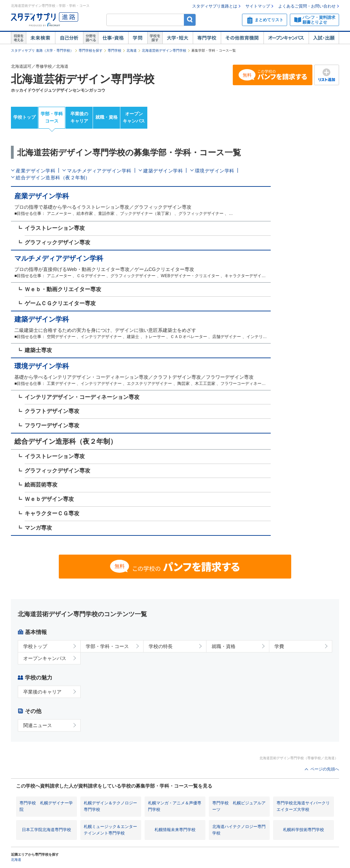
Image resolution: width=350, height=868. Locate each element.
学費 (279, 646)
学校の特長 (161, 646)
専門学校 (207, 38)
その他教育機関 (242, 38)
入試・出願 (324, 38)
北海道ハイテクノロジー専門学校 (239, 830)
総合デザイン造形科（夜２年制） (53, 178)
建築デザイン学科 (163, 171)
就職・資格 (106, 117)
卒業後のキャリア (79, 117)
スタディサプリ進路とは (215, 6)
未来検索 (41, 38)
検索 (190, 20)
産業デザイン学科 (36, 171)
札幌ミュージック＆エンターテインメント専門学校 (110, 830)
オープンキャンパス (286, 38)
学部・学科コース (52, 117)
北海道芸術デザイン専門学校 (164, 50)
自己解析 (69, 38)
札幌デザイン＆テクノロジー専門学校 (110, 806)
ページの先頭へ (325, 769)
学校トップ (24, 117)
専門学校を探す (91, 50)
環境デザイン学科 (215, 171)
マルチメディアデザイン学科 (99, 171)
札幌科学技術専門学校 (304, 830)
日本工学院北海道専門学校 (46, 830)
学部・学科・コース (107, 646)
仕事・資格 (113, 38)
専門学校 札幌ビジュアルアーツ (239, 806)
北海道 (132, 50)
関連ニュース (38, 725)
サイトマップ (258, 6)
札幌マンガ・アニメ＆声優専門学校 (175, 806)
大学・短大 (178, 38)
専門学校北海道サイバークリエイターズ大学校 (303, 806)
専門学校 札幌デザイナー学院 (46, 806)
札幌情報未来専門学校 (175, 830)
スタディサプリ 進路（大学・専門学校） (42, 50)
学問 (138, 38)
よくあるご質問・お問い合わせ (307, 6)
